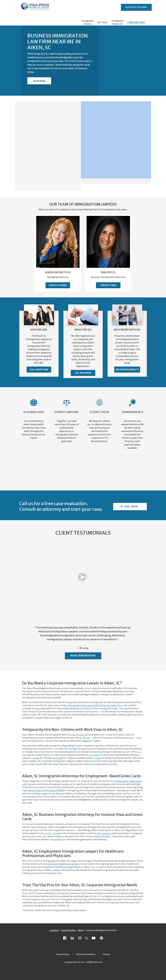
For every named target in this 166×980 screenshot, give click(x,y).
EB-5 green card (106, 833)
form (84, 705)
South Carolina (68, 930)
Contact (106, 954)
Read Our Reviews (83, 655)
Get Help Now (83, 373)
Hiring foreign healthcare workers (61, 864)
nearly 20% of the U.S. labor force (105, 705)
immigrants (75, 705)
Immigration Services (88, 22)
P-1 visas (96, 758)
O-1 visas (94, 755)
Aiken (81, 930)
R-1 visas (58, 758)
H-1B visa (85, 738)
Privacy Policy (62, 954)
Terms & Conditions (86, 954)
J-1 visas (35, 758)
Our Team (102, 22)
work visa (78, 735)
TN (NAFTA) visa (77, 749)
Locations (54, 930)
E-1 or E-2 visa (51, 833)
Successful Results (127, 370)
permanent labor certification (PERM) (44, 790)
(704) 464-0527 (136, 22)
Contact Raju (108, 285)
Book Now (39, 81)
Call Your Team (39, 370)
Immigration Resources (117, 22)
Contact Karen (58, 285)
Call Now (131, 506)
